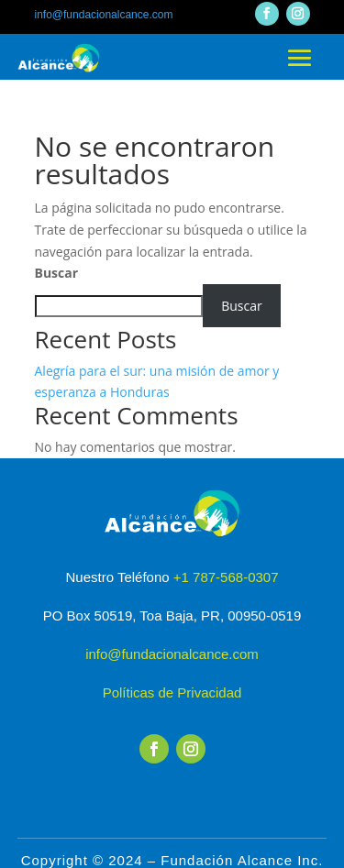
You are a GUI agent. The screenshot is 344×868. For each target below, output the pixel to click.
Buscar (57, 273)
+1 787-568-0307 (226, 577)
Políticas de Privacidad (172, 692)
